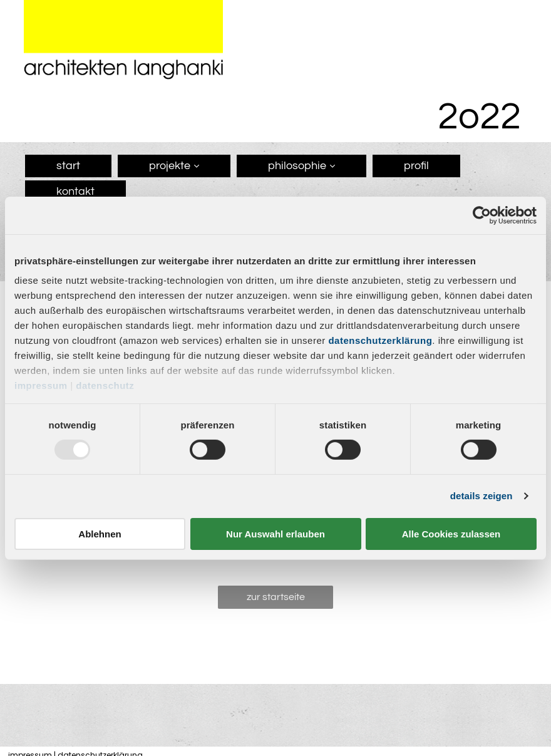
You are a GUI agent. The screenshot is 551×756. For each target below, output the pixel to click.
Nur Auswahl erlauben (275, 534)
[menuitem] (65, 168)
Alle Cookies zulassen (451, 534)
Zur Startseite (276, 597)
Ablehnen (100, 534)
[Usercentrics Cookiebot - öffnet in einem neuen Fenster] (482, 215)
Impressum (41, 386)
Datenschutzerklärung (380, 340)
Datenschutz (105, 386)
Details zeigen (481, 496)
